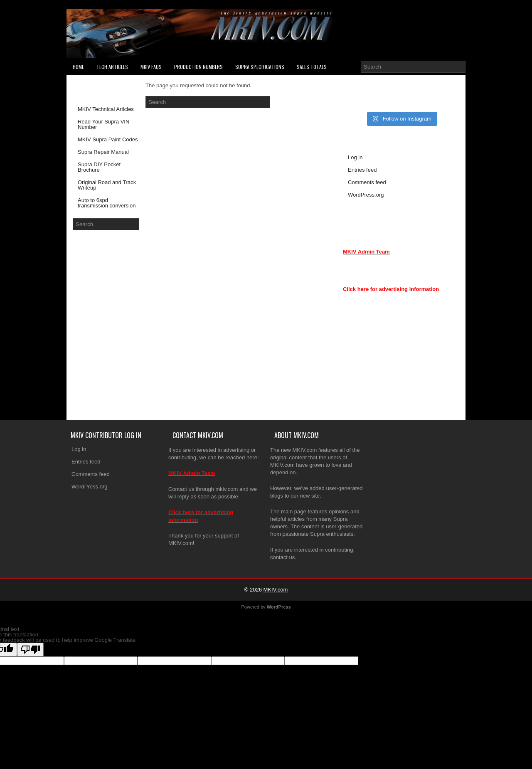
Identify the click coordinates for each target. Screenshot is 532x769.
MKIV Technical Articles (106, 109)
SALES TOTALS (312, 67)
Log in (355, 157)
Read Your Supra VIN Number (103, 124)
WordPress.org (366, 195)
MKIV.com (275, 590)
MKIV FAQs (151, 67)
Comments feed (367, 182)
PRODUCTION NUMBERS (198, 67)
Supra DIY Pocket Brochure (99, 167)
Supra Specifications (260, 67)
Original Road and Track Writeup (107, 185)
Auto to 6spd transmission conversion (107, 203)
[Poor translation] (30, 649)
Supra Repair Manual (103, 152)
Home (78, 67)
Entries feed (362, 170)
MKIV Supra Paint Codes (108, 139)
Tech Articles (112, 67)
